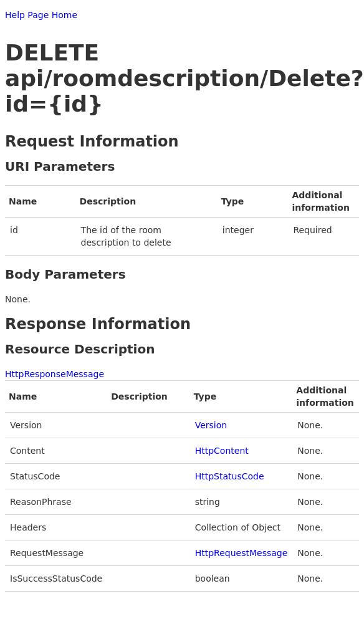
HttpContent (222, 451)
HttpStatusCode (230, 476)
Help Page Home (41, 15)
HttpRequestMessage (242, 553)
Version (211, 425)
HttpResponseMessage (55, 374)
